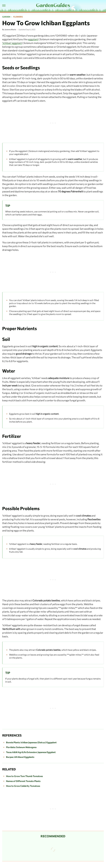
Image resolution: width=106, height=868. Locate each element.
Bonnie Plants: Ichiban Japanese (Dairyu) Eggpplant (31, 742)
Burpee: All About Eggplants (20, 757)
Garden (6, 17)
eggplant (33, 39)
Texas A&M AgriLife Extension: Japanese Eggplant (31, 752)
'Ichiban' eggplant (12, 43)
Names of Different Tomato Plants (23, 781)
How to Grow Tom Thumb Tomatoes (24, 776)
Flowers (18, 17)
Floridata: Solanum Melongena (21, 747)
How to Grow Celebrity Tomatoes (23, 786)
